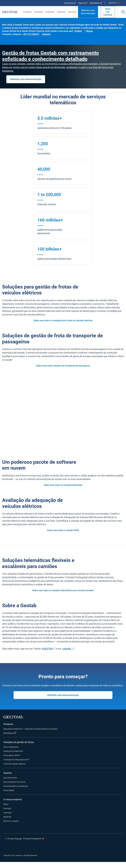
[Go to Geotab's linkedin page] (109, 846)
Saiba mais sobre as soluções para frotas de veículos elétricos (63, 320)
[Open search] (123, 12)
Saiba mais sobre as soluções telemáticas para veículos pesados (63, 590)
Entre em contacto (108, 12)
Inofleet (78, 31)
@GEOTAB (47, 649)
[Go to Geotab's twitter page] (101, 846)
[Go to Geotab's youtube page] (117, 846)
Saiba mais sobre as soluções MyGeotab (63, 485)
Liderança (8, 813)
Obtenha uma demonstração (88, 12)
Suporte (83, 3)
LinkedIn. (67, 649)
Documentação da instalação (16, 786)
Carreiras (7, 808)
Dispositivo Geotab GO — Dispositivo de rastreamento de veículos (31, 729)
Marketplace (96, 3)
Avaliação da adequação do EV (16, 760)
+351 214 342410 (31, 34)
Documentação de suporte (14, 782)
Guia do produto (10, 778)
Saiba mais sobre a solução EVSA (63, 530)
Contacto (46, 34)
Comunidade (9, 790)
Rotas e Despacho (11, 747)
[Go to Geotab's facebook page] (94, 846)
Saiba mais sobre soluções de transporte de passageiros (63, 366)
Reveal (89, 31)
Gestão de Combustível (13, 751)
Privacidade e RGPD (12, 755)
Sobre (6, 804)
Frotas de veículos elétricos (15, 764)
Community (70, 3)
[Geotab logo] (10, 12)
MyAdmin (7, 817)
